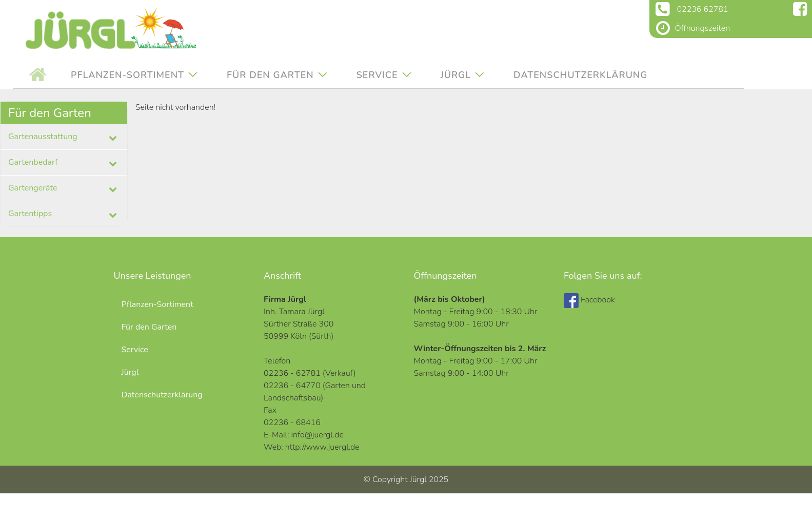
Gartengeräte (33, 188)
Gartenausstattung (43, 137)
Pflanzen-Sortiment (127, 75)
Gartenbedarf (33, 162)
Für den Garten (270, 75)
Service (377, 75)
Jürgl (456, 75)
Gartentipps (30, 214)
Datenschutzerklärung (581, 75)
